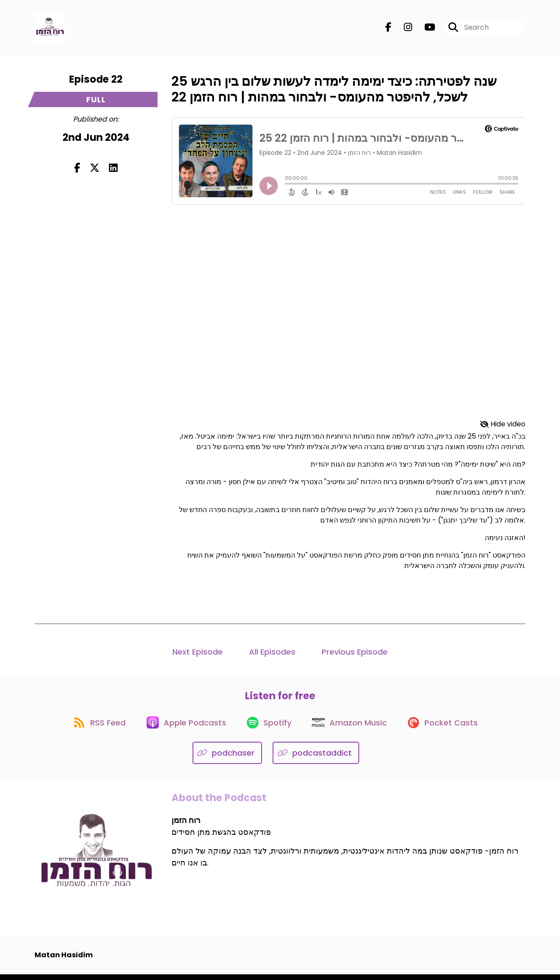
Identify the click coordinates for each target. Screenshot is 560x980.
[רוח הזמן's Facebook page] (388, 29)
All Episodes (272, 654)
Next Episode (198, 654)
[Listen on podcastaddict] (316, 759)
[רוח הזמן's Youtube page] (425, 29)
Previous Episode (355, 654)
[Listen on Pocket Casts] (449, 727)
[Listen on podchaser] (227, 759)
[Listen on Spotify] (269, 727)
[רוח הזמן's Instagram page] (403, 29)
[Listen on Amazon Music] (353, 727)
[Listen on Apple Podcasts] (184, 727)
